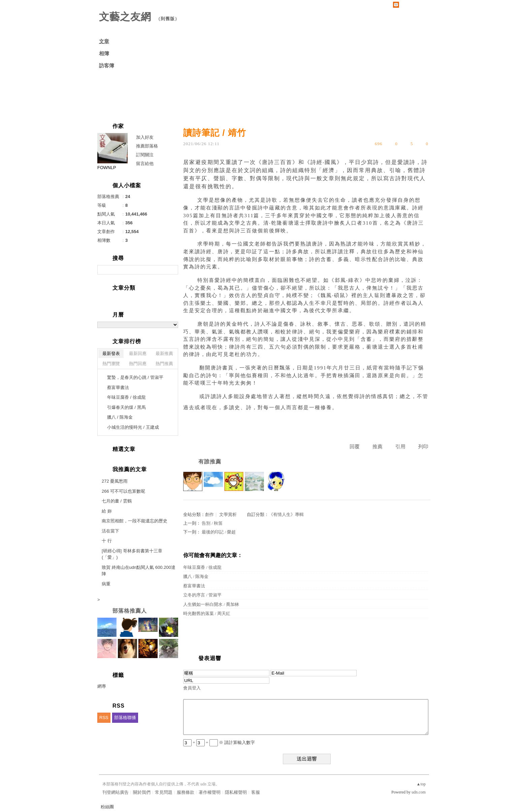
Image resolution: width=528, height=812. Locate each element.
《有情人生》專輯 (286, 514)
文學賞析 (228, 514)
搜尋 (172, 270)
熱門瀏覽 (111, 364)
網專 (102, 686)
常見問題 (164, 792)
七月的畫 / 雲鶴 (117, 501)
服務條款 (186, 792)
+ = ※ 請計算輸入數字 (219, 742)
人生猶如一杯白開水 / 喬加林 (211, 604)
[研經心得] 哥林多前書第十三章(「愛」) (132, 554)
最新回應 (138, 353)
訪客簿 (107, 66)
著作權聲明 (210, 792)
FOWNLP (107, 168)
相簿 (104, 54)
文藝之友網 (125, 17)
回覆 (355, 447)
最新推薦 (164, 353)
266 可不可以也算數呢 (123, 491)
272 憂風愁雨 (115, 481)
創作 (209, 514)
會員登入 (192, 688)
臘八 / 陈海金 (196, 576)
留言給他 (145, 164)
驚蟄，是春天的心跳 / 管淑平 (135, 377)
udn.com (419, 792)
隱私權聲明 (236, 792)
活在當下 (110, 531)
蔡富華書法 (194, 586)
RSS (104, 718)
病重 (106, 584)
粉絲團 (107, 807)
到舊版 (168, 19)
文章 (104, 41)
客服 (256, 792)
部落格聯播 (125, 718)
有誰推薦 (210, 462)
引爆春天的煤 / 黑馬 (126, 407)
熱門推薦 (164, 364)
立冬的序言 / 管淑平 (202, 595)
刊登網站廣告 (115, 792)
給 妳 (107, 511)
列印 (423, 447)
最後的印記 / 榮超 (219, 532)
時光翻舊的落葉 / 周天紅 (207, 613)
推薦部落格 (147, 146)
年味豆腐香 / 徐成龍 (202, 567)
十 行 (107, 541)
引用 (400, 447)
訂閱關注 (145, 155)
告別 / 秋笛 (212, 523)
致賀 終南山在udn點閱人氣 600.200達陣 (139, 571)
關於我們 (142, 792)
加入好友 (145, 137)
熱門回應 (138, 364)
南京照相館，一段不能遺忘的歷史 (135, 521)
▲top (421, 784)
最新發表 (111, 353)
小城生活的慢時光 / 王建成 (133, 427)
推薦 (377, 447)
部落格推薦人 (130, 611)
